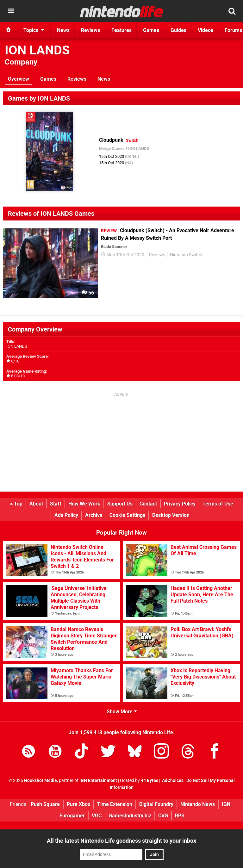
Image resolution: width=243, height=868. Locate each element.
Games (48, 79)
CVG (163, 816)
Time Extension (115, 804)
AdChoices (172, 781)
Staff (56, 504)
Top (16, 504)
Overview (19, 79)
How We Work (84, 504)
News (104, 79)
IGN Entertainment (98, 781)
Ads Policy (66, 515)
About (36, 504)
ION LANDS (37, 50)
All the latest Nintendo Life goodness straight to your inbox (121, 841)
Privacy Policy (180, 504)
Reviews (77, 79)
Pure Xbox (78, 804)
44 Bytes (150, 781)
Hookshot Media (40, 781)
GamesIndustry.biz (130, 816)
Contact (148, 504)
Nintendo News (198, 804)
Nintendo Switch (186, 255)
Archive (94, 515)
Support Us (120, 504)
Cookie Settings (127, 515)
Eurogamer (72, 816)
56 (88, 293)
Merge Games (112, 149)
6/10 (15, 361)
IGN (226, 804)
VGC (97, 816)
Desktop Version (171, 515)
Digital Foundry (156, 804)
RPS (180, 816)
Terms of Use (218, 504)
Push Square (45, 804)
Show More (122, 712)
